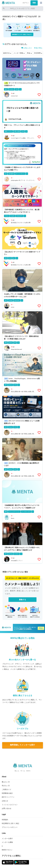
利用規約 (5, 820)
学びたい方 (6, 786)
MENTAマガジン (7, 850)
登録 (34, 3)
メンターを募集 (7, 842)
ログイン (26, 3)
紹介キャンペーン (8, 797)
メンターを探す (7, 839)
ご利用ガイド (7, 790)
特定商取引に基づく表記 (10, 823)
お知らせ (5, 801)
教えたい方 (6, 782)
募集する (22, 600)
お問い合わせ (7, 808)
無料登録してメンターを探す (23, 745)
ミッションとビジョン (10, 805)
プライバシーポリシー (10, 827)
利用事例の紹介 (7, 793)
